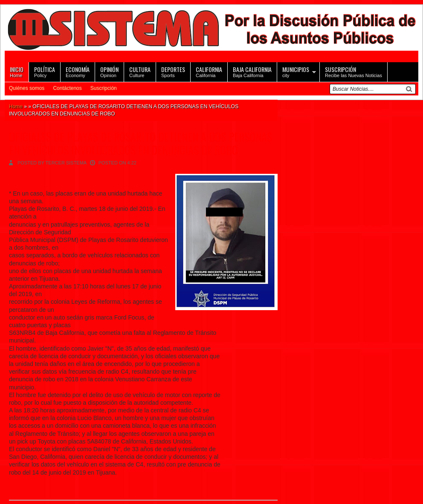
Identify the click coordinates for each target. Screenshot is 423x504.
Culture (140, 71)
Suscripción (104, 88)
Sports (173, 71)
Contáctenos (67, 88)
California (209, 71)
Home (17, 71)
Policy (45, 71)
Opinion (109, 71)
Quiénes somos (27, 88)
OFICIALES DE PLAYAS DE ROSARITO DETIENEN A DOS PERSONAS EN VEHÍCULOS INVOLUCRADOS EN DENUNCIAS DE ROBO (141, 143)
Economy (78, 71)
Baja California (252, 71)
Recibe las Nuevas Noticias (353, 71)
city (296, 71)
